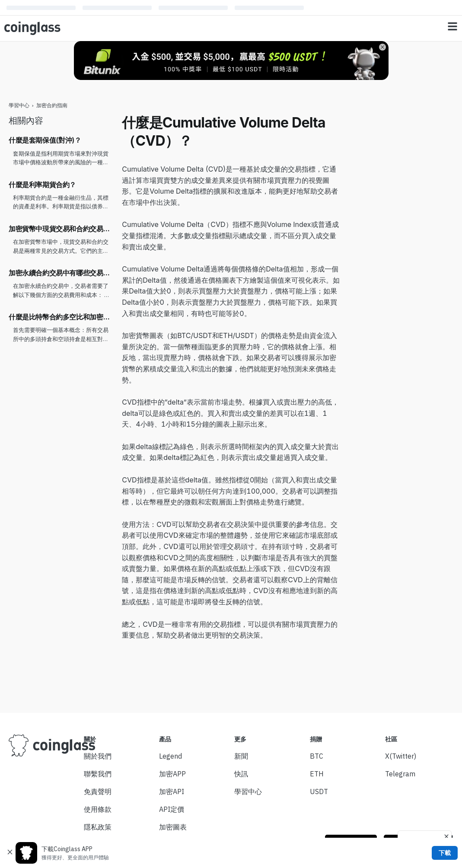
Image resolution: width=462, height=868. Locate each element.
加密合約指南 (52, 105)
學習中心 (19, 105)
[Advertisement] (401, 243)
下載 (445, 853)
